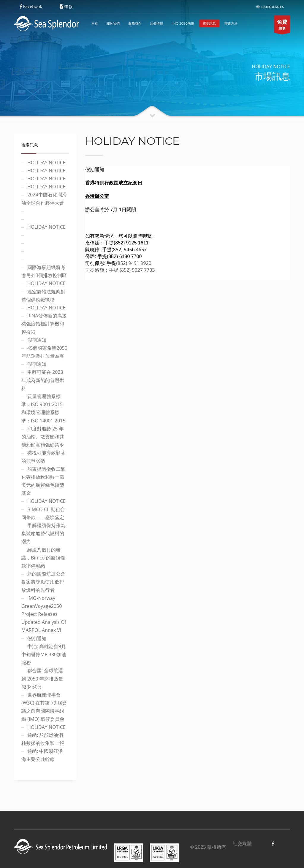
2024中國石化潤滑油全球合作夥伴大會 (44, 199)
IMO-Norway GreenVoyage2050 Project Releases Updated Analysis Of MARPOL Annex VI (44, 614)
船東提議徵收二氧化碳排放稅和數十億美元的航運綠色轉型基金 (43, 481)
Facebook (31, 6)
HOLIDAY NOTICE (46, 163)
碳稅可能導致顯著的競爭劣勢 (43, 457)
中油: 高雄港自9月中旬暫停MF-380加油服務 (44, 654)
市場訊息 (209, 23)
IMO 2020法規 (183, 23)
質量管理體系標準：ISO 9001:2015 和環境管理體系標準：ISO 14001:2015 (43, 408)
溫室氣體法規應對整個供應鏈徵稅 (43, 296)
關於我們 (113, 23)
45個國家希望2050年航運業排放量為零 (44, 352)
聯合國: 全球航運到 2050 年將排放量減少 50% (42, 678)
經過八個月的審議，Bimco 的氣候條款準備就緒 (43, 558)
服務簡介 (135, 23)
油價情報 (156, 23)
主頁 (95, 23)
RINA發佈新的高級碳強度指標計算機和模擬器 (44, 324)
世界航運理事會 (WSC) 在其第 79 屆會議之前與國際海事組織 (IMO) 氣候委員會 (44, 707)
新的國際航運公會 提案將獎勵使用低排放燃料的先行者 (43, 582)
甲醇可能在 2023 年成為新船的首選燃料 (43, 380)
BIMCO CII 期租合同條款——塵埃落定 (43, 513)
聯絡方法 (231, 23)
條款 (66, 6)
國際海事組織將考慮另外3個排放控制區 (44, 271)
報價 (282, 26)
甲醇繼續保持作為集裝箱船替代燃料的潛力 (43, 533)
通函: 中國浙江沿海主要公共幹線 (42, 755)
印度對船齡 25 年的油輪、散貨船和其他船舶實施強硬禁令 (43, 437)
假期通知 (37, 340)
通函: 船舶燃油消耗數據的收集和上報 (43, 739)
